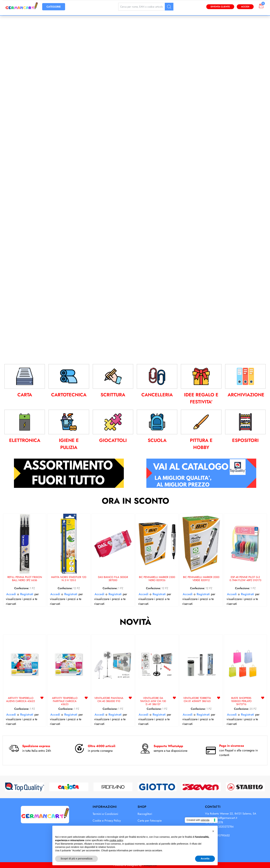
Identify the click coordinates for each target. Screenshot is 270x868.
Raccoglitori (145, 814)
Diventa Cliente (220, 7)
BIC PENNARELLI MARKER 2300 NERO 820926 (157, 579)
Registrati (27, 594)
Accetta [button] (205, 859)
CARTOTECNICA (69, 395)
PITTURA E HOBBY (201, 444)
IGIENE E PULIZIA (69, 444)
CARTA (25, 395)
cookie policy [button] (116, 840)
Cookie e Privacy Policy (107, 821)
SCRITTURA (113, 395)
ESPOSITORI (245, 440)
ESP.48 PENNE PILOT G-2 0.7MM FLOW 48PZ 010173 (245, 579)
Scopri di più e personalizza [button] (76, 859)
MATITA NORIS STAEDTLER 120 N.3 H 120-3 (69, 579)
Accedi (245, 7)
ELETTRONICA (25, 440)
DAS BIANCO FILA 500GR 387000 (113, 579)
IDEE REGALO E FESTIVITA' (201, 398)
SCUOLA (157, 440)
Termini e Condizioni (105, 814)
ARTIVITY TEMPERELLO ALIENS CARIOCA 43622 (21, 700)
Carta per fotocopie (150, 821)
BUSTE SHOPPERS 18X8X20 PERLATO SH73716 (241, 701)
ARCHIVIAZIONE (246, 395)
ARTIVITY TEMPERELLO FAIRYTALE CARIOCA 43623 (65, 701)
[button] (169, 7)
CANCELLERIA (157, 395)
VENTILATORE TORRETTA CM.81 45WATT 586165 (197, 700)
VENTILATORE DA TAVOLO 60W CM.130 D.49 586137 (153, 701)
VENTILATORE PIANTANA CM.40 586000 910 (109, 700)
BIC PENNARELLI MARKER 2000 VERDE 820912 (201, 579)
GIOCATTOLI (113, 440)
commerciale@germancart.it (221, 818)
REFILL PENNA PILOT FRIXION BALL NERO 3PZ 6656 (25, 579)
